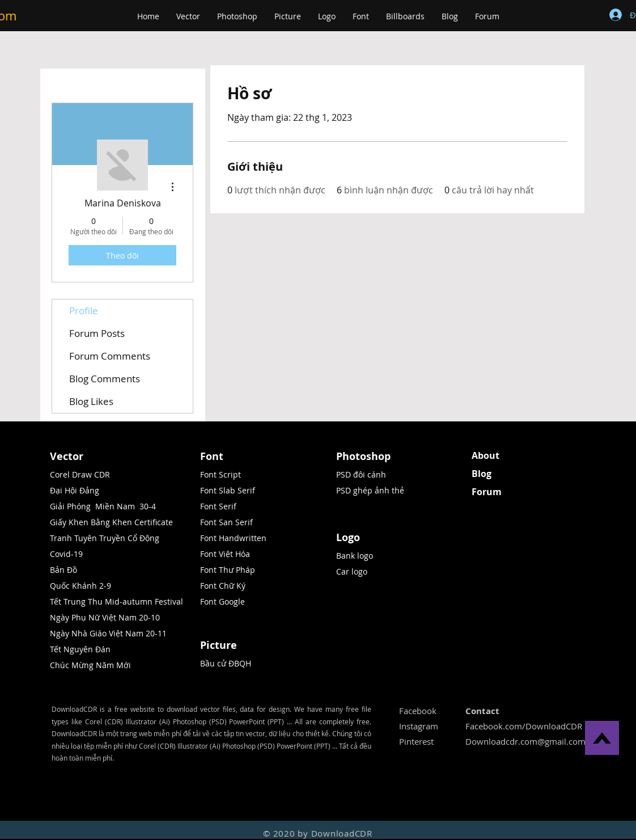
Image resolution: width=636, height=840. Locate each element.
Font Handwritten (233, 538)
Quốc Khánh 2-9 (80, 586)
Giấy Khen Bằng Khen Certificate (111, 522)
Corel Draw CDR (80, 474)
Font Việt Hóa (225, 554)
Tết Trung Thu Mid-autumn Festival (116, 601)
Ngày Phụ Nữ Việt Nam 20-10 (105, 617)
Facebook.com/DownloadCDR (524, 726)
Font (212, 456)
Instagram (419, 726)
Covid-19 (66, 554)
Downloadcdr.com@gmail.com (525, 741)
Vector (67, 456)
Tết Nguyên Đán (80, 649)
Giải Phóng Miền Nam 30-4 (103, 506)
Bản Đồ (65, 570)
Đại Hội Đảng (75, 490)
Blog (482, 474)
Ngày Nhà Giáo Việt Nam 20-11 (108, 633)
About (486, 455)
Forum (487, 492)
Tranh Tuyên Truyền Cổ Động (105, 538)
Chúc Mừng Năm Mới (90, 665)
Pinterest (416, 741)
